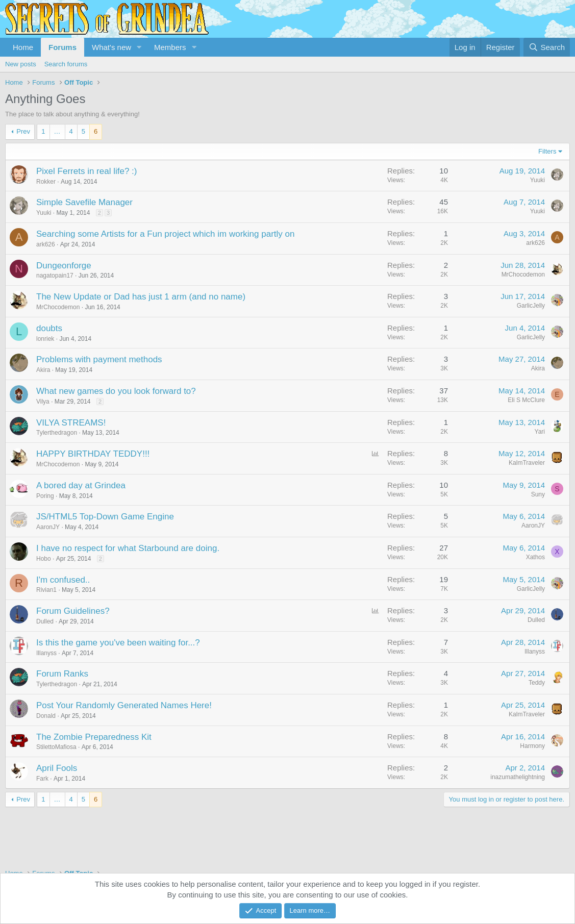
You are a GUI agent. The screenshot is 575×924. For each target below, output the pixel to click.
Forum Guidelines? (73, 611)
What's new (111, 47)
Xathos (535, 557)
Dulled (45, 621)
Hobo (44, 559)
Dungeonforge (64, 266)
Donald (46, 716)
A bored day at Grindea (81, 485)
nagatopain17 (55, 276)
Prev (23, 131)
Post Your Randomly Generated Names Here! (124, 705)
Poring (45, 496)
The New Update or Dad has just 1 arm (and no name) (141, 297)
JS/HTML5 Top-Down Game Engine (105, 517)
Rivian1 (46, 590)
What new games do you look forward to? (116, 391)
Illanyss (46, 653)
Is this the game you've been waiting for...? (118, 643)
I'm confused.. (63, 580)
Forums (62, 47)
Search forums (66, 64)
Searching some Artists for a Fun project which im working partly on (165, 234)
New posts (21, 64)
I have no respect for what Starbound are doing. (128, 548)
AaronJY (48, 527)
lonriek (45, 339)
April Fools (57, 768)
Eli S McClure (526, 400)
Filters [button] (547, 151)
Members (170, 47)
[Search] (547, 47)
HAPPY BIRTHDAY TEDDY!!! (93, 454)
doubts (49, 328)
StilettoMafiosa (56, 747)
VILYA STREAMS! (71, 423)
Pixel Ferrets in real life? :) (86, 171)
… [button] (57, 131)
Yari (540, 432)
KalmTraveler (527, 463)
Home (23, 47)
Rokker (46, 182)
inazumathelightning (518, 777)
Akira (43, 370)
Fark (42, 779)
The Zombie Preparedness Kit (94, 737)
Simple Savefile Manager (84, 202)
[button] (139, 47)
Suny (538, 494)
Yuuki (537, 180)
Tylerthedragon (57, 433)
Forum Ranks (62, 674)
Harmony (532, 746)
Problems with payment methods (99, 359)
